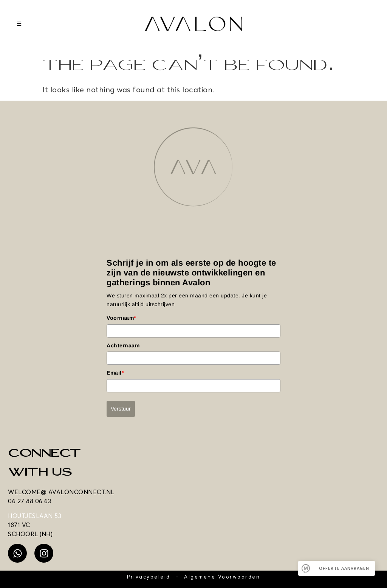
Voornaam (121, 318)
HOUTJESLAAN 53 (35, 516)
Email (115, 373)
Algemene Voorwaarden (222, 577)
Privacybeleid (149, 577)
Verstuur (121, 409)
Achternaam (123, 345)
